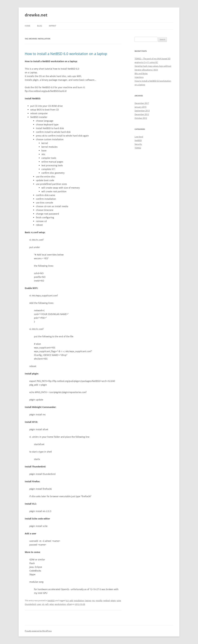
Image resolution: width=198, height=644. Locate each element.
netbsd (106, 600)
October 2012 (141, 118)
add (71, 600)
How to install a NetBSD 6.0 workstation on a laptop (66, 54)
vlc (43, 604)
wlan (52, 604)
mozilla (99, 600)
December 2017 (142, 103)
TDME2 (138, 148)
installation (79, 600)
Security (138, 144)
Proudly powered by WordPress (38, 631)
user (39, 604)
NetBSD (51, 600)
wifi (47, 604)
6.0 (67, 600)
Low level (139, 137)
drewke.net (36, 15)
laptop (88, 600)
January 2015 (140, 107)
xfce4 (69, 604)
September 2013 (142, 111)
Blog (40, 26)
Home (28, 26)
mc (93, 600)
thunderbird (30, 604)
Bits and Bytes (141, 73)
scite (119, 600)
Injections (139, 77)
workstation (60, 604)
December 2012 (142, 114)
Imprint (53, 26)
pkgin (113, 600)
